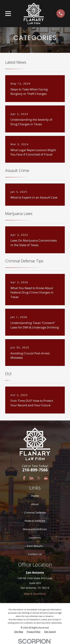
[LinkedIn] (31, 478)
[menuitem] (19, 632)
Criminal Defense (35, 512)
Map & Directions (35, 594)
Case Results (35, 546)
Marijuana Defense (35, 529)
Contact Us (35, 554)
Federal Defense (35, 521)
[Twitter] (39, 478)
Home (35, 496)
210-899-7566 (35, 470)
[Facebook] (24, 478)
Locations (35, 537)
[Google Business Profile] (46, 478)
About (35, 504)
